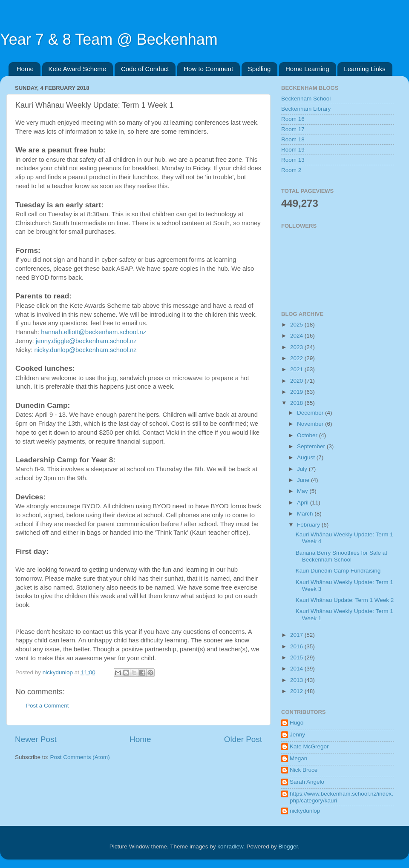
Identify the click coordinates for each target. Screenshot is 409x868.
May (303, 491)
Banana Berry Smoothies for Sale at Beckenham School (341, 556)
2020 (297, 381)
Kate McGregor (309, 746)
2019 (297, 392)
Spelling (259, 69)
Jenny (297, 735)
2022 (297, 358)
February (309, 525)
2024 (297, 336)
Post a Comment (48, 706)
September (312, 446)
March (306, 514)
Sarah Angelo (307, 782)
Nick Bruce (304, 770)
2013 (297, 680)
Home (25, 69)
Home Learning (307, 69)
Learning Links (365, 69)
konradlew (230, 847)
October (308, 435)
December (311, 413)
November (311, 424)
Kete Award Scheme (78, 69)
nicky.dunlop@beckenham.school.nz (86, 350)
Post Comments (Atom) (80, 757)
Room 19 (293, 150)
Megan (298, 758)
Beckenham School (306, 99)
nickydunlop (305, 811)
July (303, 469)
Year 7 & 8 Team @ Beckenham (109, 39)
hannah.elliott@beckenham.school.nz (94, 332)
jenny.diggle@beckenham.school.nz (86, 341)
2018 (297, 403)
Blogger (288, 847)
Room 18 (293, 139)
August (307, 457)
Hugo (297, 723)
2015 (297, 657)
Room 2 (291, 170)
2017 (297, 635)
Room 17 (293, 129)
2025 (297, 325)
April (304, 503)
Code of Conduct (145, 69)
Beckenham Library (306, 109)
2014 (297, 669)
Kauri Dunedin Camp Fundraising (338, 571)
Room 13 (293, 160)
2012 (297, 691)
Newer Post (36, 739)
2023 (297, 347)
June (304, 480)
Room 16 (293, 119)
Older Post (243, 739)
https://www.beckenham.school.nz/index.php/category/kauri (341, 797)
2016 (297, 646)
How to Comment (208, 69)
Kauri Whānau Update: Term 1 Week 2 (345, 600)
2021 (297, 369)
